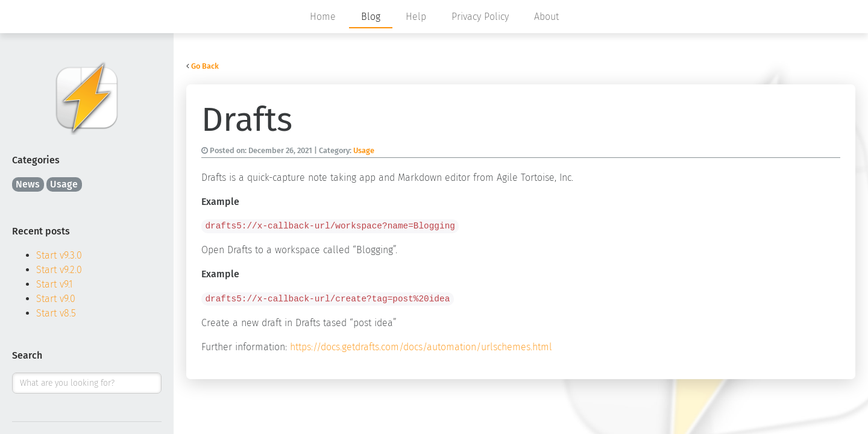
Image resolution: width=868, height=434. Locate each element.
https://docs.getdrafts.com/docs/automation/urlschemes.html (421, 347)
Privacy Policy (480, 17)
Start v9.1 (55, 284)
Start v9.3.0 (59, 255)
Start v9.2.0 (59, 270)
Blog (371, 17)
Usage (64, 184)
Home (323, 17)
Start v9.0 (56, 299)
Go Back (205, 66)
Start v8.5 (56, 313)
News (28, 184)
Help (416, 17)
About (546, 17)
